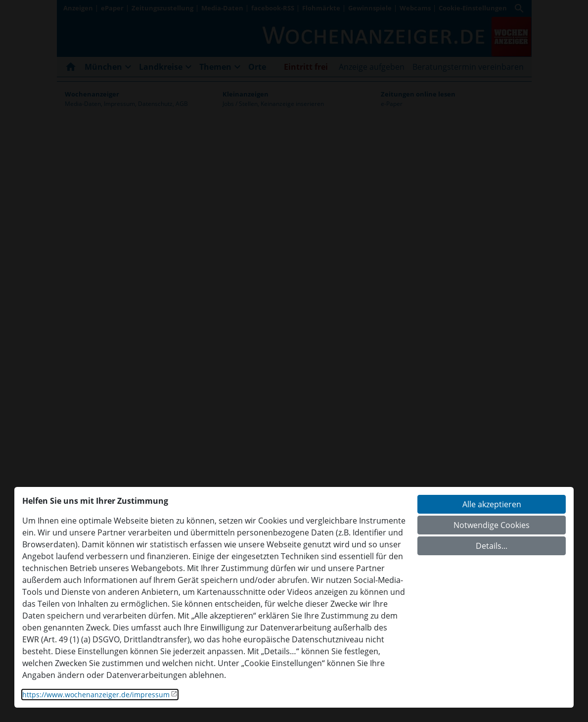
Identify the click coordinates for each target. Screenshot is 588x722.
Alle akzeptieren (492, 504)
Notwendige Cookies (492, 525)
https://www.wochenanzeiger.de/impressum (96, 695)
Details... (492, 546)
